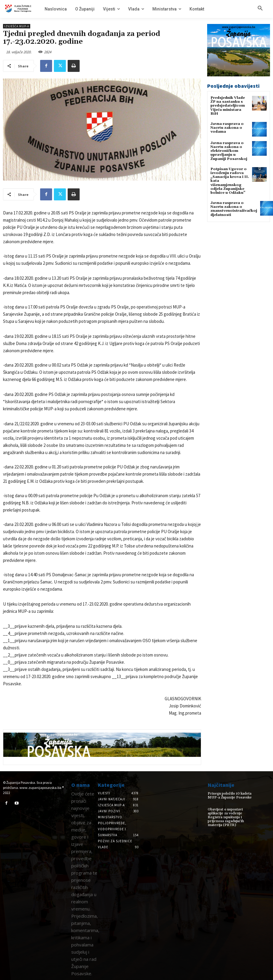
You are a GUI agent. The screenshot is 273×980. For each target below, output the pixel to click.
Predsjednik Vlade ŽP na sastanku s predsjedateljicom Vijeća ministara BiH (228, 106)
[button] (260, 9)
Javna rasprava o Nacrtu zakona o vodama (227, 128)
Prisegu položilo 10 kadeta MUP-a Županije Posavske (230, 796)
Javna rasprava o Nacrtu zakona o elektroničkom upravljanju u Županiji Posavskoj (229, 151)
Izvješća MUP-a (17, 26)
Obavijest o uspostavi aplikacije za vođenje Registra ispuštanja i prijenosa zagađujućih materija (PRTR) (226, 817)
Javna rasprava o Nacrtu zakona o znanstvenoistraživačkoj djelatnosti (234, 209)
